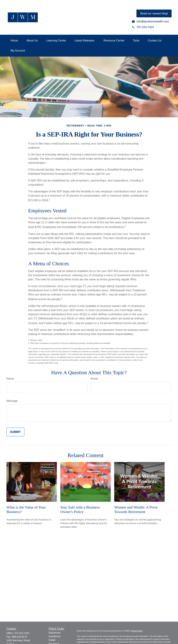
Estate (52, 640)
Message (12, 401)
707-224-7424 (22, 633)
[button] (14, 41)
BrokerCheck (137, 631)
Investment (55, 636)
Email (94, 379)
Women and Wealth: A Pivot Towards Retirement (136, 509)
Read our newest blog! (154, 13)
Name (10, 379)
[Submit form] (15, 432)
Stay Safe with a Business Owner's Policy (80, 509)
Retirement (55, 633)
